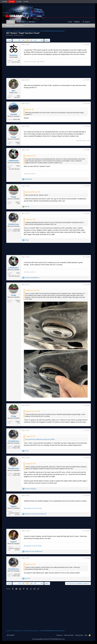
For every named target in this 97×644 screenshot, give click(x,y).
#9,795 (88, 558)
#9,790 (88, 405)
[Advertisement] (49, 72)
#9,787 (88, 213)
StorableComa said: (31, 290)
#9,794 (88, 531)
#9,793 (88, 495)
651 (20, 40)
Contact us (60, 635)
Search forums (19, 26)
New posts (10, 26)
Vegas (18, 166)
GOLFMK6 (19, 2)
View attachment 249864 (47, 439)
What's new (20, 22)
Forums (11, 22)
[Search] (86, 22)
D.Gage (13, 137)
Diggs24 (13, 506)
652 (23, 40)
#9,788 (88, 257)
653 (27, 40)
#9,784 (88, 126)
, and (35, 514)
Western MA (16, 119)
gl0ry (13, 91)
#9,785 (88, 150)
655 (35, 40)
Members (32, 22)
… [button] (16, 40)
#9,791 (88, 430)
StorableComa (14, 224)
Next (46, 40)
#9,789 (88, 284)
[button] (26, 22)
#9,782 (88, 80)
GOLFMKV (26, 2)
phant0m (10, 35)
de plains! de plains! (14, 513)
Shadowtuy (13, 55)
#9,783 (88, 103)
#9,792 (88, 458)
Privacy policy (79, 635)
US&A (18, 96)
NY (19, 60)
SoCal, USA (17, 229)
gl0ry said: (28, 109)
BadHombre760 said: (32, 192)
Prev (10, 40)
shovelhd (13, 114)
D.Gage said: (29, 156)
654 (31, 40)
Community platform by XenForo (49, 639)
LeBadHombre (13, 161)
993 (42, 40)
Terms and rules (69, 635)
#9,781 (88, 44)
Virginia (18, 142)
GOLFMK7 (12, 2)
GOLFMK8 (5, 2)
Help (86, 635)
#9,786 (88, 186)
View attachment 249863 (33, 439)
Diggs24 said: (29, 564)
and (32, 278)
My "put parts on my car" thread (33, 508)
